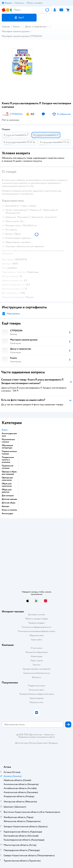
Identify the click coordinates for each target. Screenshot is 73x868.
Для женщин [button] (8, 496)
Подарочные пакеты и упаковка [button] (8, 460)
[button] (19, 18)
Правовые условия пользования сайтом (37, 737)
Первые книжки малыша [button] (9, 453)
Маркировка (13, 314)
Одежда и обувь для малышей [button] (9, 473)
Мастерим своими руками (16, 31)
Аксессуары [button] (7, 514)
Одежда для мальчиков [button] (7, 479)
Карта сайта (36, 640)
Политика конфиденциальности (37, 627)
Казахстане (42, 743)
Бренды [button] (5, 506)
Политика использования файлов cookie (36, 631)
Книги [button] (5, 430)
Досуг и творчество (36, 27)
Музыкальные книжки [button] (8, 441)
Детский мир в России (26, 743)
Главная (6, 27)
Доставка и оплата (37, 615)
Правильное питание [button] (8, 467)
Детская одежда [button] (9, 499)
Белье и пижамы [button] (9, 510)
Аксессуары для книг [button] (9, 435)
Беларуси (53, 743)
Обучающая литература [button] (7, 447)
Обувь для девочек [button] (7, 491)
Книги (16, 27)
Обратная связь (37, 635)
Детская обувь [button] (9, 503)
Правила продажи (37, 623)
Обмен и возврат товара (36, 619)
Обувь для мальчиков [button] (7, 485)
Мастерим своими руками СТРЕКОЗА (22, 36)
